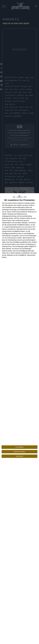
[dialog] (19, 419)
